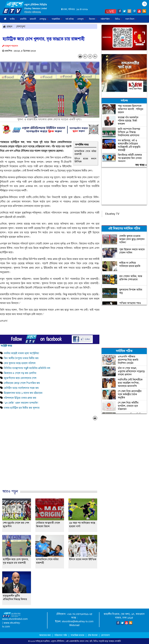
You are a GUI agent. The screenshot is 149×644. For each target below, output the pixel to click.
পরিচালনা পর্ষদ (61, 635)
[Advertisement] (50, 458)
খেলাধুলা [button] (81, 19)
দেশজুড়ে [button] (44, 19)
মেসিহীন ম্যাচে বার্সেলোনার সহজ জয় (21, 388)
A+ (95, 56)
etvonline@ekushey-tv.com (78, 621)
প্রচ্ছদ (8, 26)
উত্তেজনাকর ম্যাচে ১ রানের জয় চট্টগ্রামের (23, 393)
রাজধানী (33, 19)
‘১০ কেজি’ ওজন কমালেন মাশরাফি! (21, 403)
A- (85, 56)
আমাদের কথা (45, 635)
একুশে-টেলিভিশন (58, 641)
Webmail (74, 625)
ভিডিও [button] (119, 19)
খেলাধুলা (21, 26)
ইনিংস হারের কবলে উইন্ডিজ (85, 160)
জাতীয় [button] (13, 19)
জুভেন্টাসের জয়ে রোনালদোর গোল (20, 378)
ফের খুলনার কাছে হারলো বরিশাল (20, 363)
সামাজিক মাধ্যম (77, 635)
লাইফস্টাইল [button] (106, 19)
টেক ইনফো (93, 635)
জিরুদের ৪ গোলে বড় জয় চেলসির (20, 373)
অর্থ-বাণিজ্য (70, 19)
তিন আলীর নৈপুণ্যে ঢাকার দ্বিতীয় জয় (21, 358)
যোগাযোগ (105, 635)
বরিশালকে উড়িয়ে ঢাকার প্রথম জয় (20, 398)
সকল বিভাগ (131, 19)
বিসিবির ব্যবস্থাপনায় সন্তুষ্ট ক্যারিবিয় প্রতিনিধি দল (27, 368)
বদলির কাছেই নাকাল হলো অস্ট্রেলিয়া (21, 353)
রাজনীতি (23, 19)
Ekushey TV (112, 214)
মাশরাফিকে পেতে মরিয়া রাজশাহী (85, 153)
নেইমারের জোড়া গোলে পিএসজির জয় (22, 383)
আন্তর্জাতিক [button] (57, 19)
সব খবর (141, 165)
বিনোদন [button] (93, 19)
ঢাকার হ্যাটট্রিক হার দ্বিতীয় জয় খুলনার (22, 408)
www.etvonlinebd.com (15, 619)
